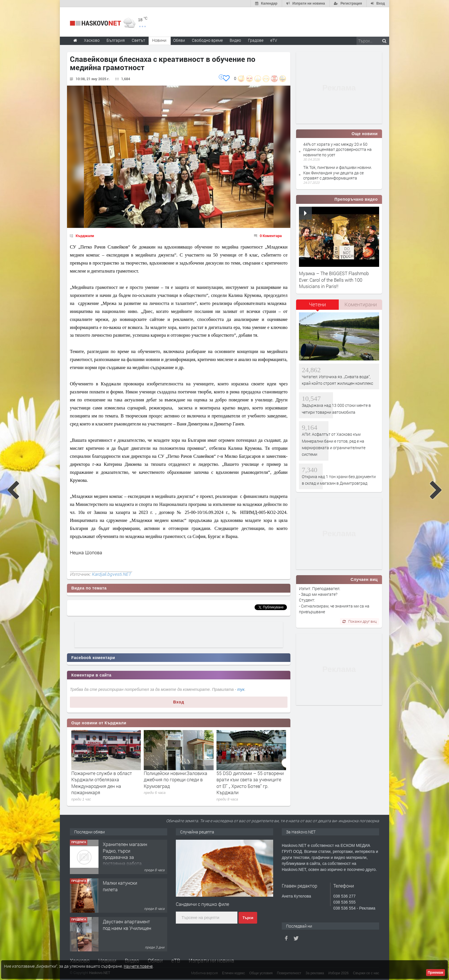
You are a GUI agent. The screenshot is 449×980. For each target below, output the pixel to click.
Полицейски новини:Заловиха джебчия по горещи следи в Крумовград (176, 780)
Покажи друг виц (360, 621)
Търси (248, 918)
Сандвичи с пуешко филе (202, 904)
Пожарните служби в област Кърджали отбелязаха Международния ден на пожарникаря (102, 783)
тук (241, 689)
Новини (159, 40)
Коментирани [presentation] (361, 304)
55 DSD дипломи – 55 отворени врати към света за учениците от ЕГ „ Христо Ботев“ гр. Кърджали (250, 783)
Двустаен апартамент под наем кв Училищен (127, 925)
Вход (179, 702)
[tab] (318, 306)
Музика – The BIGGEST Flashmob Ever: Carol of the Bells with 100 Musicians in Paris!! (334, 280)
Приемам (436, 973)
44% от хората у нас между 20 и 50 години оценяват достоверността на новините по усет (337, 149)
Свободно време (207, 40)
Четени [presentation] (317, 304)
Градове (256, 40)
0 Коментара (271, 236)
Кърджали (85, 236)
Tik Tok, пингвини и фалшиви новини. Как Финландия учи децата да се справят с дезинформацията (338, 172)
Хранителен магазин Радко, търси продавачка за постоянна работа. (125, 854)
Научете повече (138, 966)
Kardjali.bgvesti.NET (111, 574)
